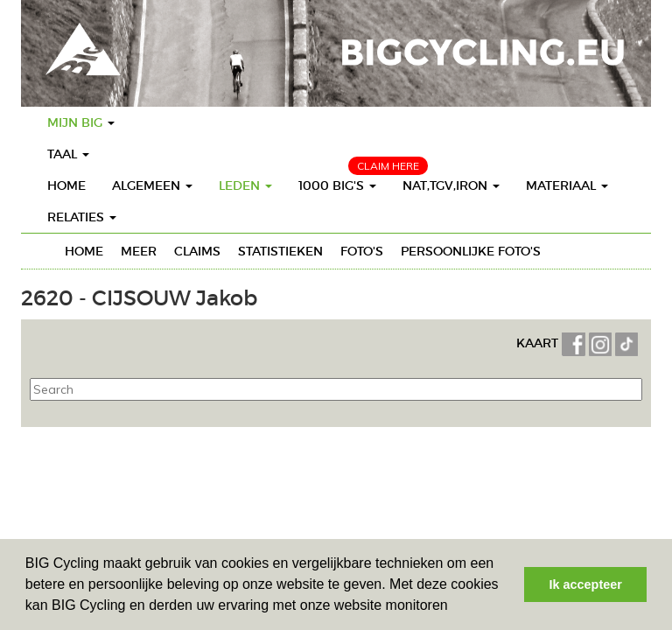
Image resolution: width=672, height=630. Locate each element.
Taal (68, 154)
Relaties (82, 217)
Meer (139, 251)
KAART (539, 343)
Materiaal (567, 185)
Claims (197, 251)
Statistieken (280, 251)
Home (66, 185)
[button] (454, 607)
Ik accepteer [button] (586, 584)
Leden (245, 185)
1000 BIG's (337, 185)
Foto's (362, 251)
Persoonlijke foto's (471, 251)
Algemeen (152, 185)
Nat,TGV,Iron (451, 185)
